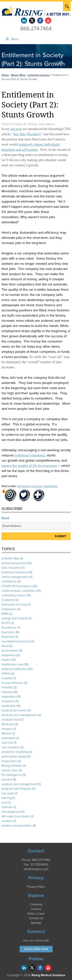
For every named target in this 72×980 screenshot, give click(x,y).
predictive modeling (15, 752)
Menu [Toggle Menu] (12, 39)
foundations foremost (16, 641)
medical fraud (11, 720)
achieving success (39, 75)
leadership (50, 486)
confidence (9, 582)
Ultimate (7, 807)
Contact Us (36, 918)
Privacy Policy (36, 887)
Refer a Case (36, 914)
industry (7, 692)
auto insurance (11, 568)
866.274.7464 (36, 29)
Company (36, 904)
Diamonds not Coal (14, 605)
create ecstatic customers (19, 591)
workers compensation (17, 826)
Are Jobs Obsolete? (27, 134)
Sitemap (36, 923)
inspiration (9, 697)
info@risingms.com (36, 869)
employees (9, 609)
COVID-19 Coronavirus (17, 586)
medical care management (19, 715)
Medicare (8, 724)
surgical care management (19, 784)
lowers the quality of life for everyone (29, 466)
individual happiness (30, 455)
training (7, 798)
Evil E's (6, 623)
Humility (7, 687)
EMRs (5, 614)
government (10, 651)
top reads (8, 793)
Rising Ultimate (12, 766)
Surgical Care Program (16, 789)
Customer (8, 600)
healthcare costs (12, 664)
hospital (7, 678)
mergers (7, 729)
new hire (7, 743)
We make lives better (16, 816)
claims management (15, 577)
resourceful (9, 761)
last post (16, 129)
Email (5, 518)
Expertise (8, 637)
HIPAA (6, 674)
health (6, 660)
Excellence (9, 628)
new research (11, 747)
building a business (14, 572)
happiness (8, 655)
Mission (7, 733)
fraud (5, 646)
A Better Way (10, 558)
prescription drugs (14, 756)
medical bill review (14, 710)
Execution (8, 632)
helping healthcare (14, 669)
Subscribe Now (36, 949)
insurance (8, 701)
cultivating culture (14, 595)
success (7, 780)
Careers (36, 909)
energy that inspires (15, 618)
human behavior (12, 683)
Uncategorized (11, 812)
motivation (9, 738)
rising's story (10, 770)
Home (5, 75)
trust (5, 803)
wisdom (7, 821)
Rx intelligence (12, 775)
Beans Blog (18, 75)
